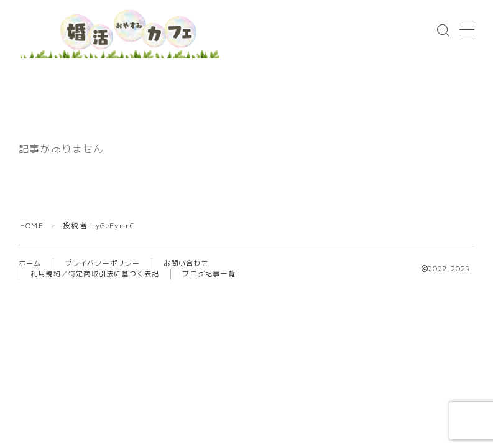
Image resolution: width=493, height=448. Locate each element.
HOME (32, 226)
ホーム (30, 263)
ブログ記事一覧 (209, 274)
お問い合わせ (186, 263)
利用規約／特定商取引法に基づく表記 (95, 274)
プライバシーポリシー (103, 263)
